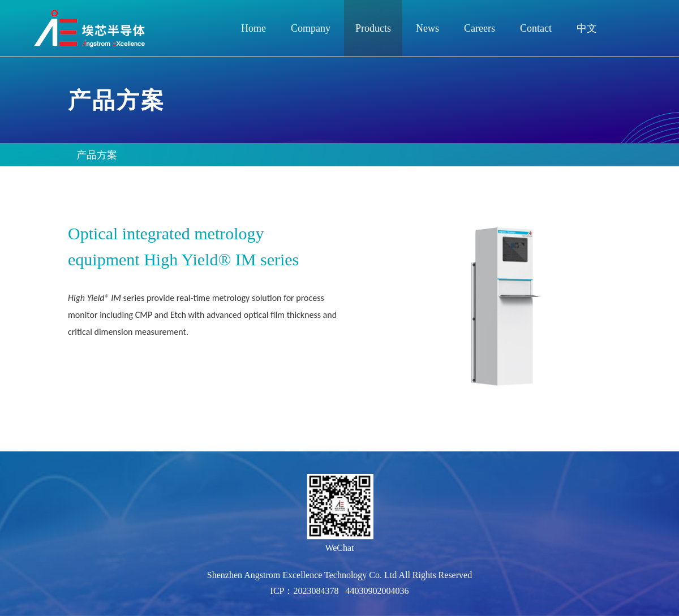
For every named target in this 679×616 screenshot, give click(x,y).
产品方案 (97, 155)
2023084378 (316, 591)
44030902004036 (377, 591)
